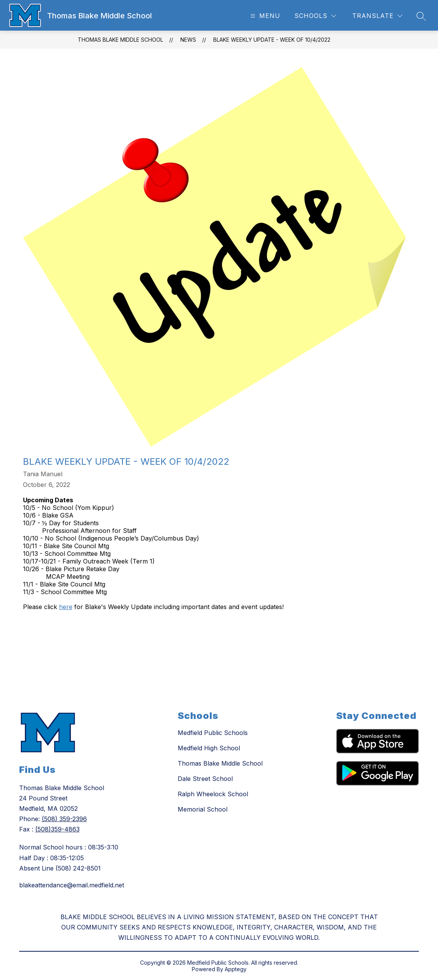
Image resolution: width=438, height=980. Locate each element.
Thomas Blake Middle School (120, 40)
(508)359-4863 (57, 829)
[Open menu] (264, 16)
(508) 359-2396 (64, 819)
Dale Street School (205, 779)
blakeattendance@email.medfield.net (72, 885)
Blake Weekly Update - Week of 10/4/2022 (272, 40)
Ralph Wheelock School (213, 794)
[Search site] (421, 16)
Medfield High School (209, 748)
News (188, 40)
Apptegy (236, 969)
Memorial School (203, 809)
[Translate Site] (377, 16)
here (66, 607)
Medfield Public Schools (213, 733)
